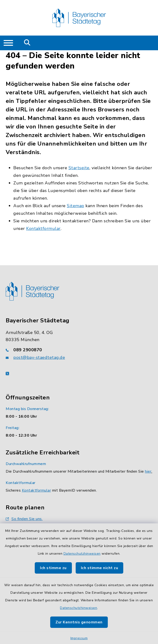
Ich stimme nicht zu (100, 568)
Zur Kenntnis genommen (79, 622)
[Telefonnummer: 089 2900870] (79, 350)
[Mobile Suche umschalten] (27, 43)
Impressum (79, 638)
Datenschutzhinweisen (82, 554)
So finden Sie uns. (24, 519)
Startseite (79, 168)
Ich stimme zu (53, 568)
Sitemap (76, 206)
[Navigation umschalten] (8, 43)
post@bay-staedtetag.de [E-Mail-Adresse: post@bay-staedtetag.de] (39, 357)
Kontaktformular (43, 228)
